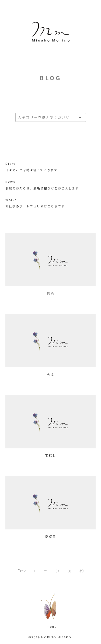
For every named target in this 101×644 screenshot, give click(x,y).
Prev (22, 571)
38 (69, 571)
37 (57, 571)
